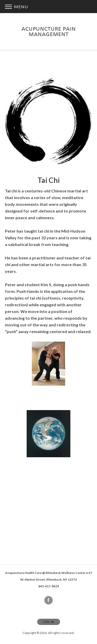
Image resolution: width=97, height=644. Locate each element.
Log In (48, 622)
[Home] (49, 32)
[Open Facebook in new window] (49, 600)
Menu (16, 7)
